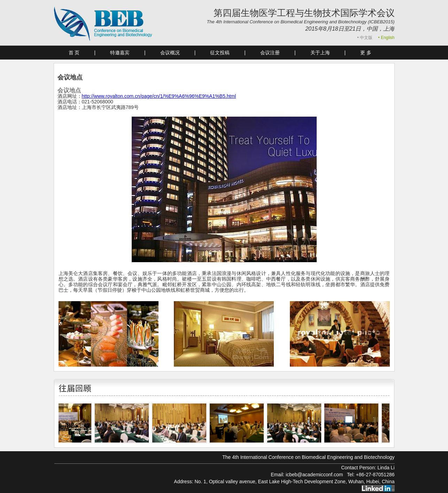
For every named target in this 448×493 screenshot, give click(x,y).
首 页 (74, 53)
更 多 (366, 53)
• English (387, 38)
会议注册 (270, 53)
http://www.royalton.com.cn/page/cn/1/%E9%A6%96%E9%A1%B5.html (159, 96)
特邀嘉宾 (120, 53)
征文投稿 (220, 53)
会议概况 (170, 53)
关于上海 (320, 53)
